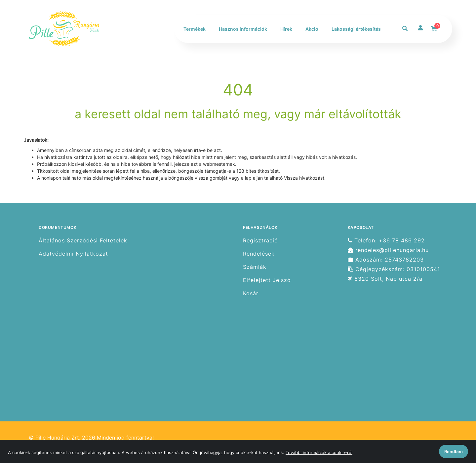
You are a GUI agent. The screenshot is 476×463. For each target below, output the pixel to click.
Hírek (286, 29)
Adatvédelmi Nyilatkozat (73, 254)
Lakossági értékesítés (356, 29)
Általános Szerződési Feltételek (83, 240)
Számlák (255, 267)
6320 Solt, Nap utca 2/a (385, 279)
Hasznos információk (243, 29)
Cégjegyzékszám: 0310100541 (394, 269)
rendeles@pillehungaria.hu (388, 250)
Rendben (454, 451)
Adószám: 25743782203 (386, 260)
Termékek (195, 29)
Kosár (251, 293)
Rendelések (259, 254)
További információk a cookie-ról (319, 452)
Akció (312, 29)
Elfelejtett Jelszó (267, 280)
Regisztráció (260, 240)
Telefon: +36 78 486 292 (386, 240)
